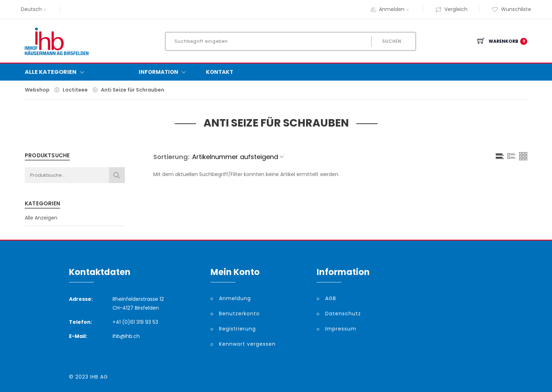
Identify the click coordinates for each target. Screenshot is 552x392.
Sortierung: (171, 157)
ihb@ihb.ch (126, 336)
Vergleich (451, 9)
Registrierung (237, 329)
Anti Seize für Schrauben (133, 90)
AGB (331, 298)
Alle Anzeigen (41, 218)
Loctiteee (75, 90)
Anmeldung (235, 298)
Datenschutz (343, 314)
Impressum (341, 329)
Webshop (37, 90)
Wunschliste (511, 9)
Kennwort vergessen (247, 344)
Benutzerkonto (239, 314)
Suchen (391, 41)
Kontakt (220, 72)
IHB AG (99, 377)
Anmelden (395, 9)
